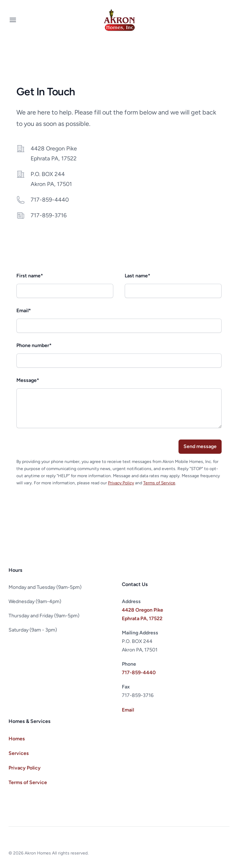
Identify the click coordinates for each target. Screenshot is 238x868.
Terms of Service (159, 483)
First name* (30, 276)
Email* (24, 311)
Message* (28, 380)
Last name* (138, 276)
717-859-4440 (50, 200)
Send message (200, 446)
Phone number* (34, 345)
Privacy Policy (121, 483)
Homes (17, 739)
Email (128, 710)
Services (19, 753)
